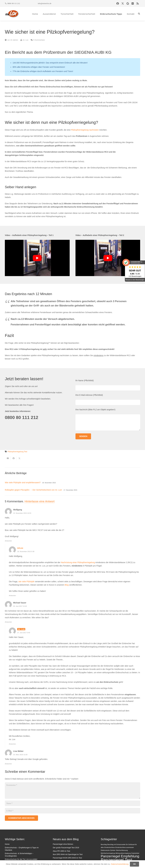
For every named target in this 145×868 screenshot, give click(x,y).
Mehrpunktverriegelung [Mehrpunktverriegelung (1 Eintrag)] (123, 853)
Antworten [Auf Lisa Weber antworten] (8, 764)
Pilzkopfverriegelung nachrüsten (85, 130)
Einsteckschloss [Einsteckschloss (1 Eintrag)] (110, 847)
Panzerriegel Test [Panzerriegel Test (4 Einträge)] (116, 860)
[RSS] (138, 3)
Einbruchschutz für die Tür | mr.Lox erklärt (21, 859)
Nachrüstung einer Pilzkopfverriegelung (78, 562)
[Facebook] (118, 3)
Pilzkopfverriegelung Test (17, 452)
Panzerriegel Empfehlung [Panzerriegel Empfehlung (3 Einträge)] (120, 856)
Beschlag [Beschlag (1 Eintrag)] (104, 844)
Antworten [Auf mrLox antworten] (12, 596)
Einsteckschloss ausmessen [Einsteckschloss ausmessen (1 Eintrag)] (125, 847)
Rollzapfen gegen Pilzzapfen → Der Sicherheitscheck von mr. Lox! (33, 490)
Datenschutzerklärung (120, 864)
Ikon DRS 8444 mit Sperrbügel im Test (68, 854)
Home (7, 844)
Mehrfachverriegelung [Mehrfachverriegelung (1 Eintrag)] (108, 853)
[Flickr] (133, 3)
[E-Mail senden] (8, 458)
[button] (139, 14)
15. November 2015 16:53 (22, 513)
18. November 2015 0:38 (26, 551)
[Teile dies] (14, 458)
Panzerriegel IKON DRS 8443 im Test (67, 858)
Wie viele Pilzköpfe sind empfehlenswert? (23, 483)
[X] (123, 3)
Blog (67, 585)
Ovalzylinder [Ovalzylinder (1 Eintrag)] (135, 853)
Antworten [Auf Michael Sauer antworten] (8, 622)
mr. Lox (25, 40)
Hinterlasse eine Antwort (40, 501)
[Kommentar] (72, 791)
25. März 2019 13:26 (20, 755)
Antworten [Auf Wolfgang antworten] (8, 541)
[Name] (72, 803)
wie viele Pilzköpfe (26, 582)
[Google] (128, 3)
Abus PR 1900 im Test (61, 851)
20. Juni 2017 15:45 (20, 606)
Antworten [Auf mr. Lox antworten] (12, 744)
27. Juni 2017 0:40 (24, 633)
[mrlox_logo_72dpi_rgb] (12, 14)
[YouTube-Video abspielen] (37, 258)
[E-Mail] (72, 811)
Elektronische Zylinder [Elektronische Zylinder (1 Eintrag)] (108, 850)
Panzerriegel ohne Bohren (63, 844)
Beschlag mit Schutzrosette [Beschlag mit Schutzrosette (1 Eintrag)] (116, 844)
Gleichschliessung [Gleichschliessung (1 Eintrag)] (122, 850)
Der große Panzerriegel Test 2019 (66, 848)
